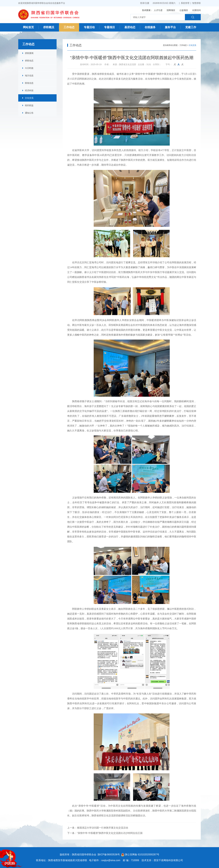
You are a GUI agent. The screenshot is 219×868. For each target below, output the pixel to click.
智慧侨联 (196, 3)
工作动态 (69, 27)
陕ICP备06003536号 (109, 855)
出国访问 (196, 10)
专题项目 (109, 27)
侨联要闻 (29, 53)
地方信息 (29, 76)
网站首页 (28, 27)
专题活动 (89, 27)
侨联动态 (29, 61)
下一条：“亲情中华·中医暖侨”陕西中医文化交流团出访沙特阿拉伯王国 (105, 833)
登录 (142, 3)
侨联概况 (49, 27)
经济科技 (29, 90)
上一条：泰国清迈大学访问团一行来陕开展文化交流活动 (98, 828)
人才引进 (158, 10)
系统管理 (185, 3)
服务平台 (170, 27)
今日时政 (29, 68)
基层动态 (130, 27)
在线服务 (150, 27)
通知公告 (29, 113)
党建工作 (191, 27)
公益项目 (184, 10)
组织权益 (29, 105)
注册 (147, 3)
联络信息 (29, 83)
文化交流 (29, 98)
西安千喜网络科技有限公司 (168, 860)
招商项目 (171, 10)
